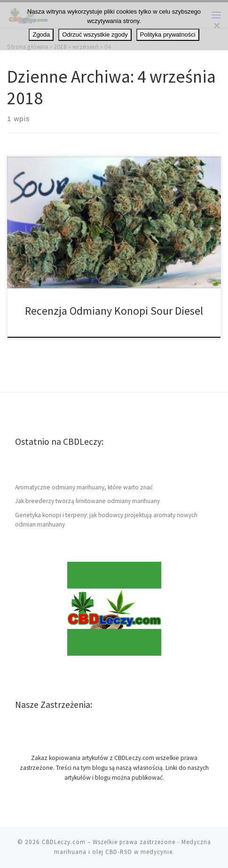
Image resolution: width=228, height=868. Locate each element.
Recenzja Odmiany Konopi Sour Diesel (114, 311)
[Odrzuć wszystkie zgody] (216, 25)
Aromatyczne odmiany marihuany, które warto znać (84, 487)
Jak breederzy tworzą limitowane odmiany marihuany (87, 501)
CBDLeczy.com (64, 842)
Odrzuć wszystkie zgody (95, 35)
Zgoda (41, 35)
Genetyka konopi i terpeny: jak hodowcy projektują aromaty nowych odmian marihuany (106, 520)
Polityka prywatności (168, 35)
